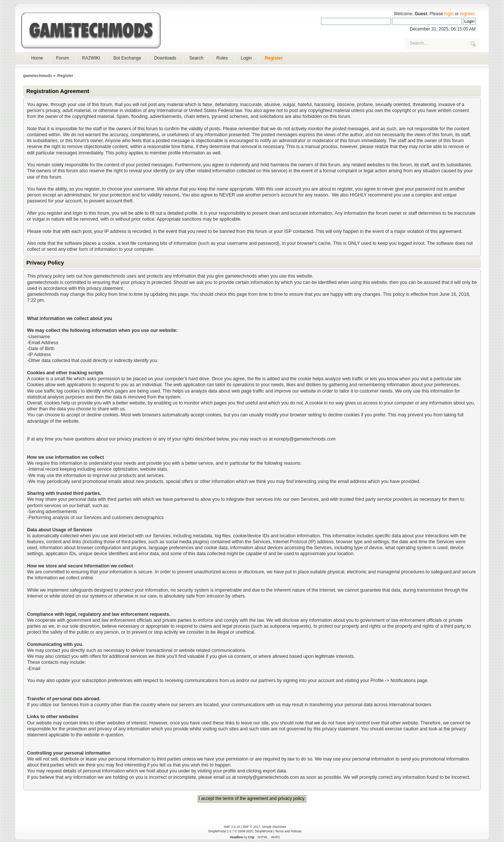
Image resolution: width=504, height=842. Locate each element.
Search (196, 58)
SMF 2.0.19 (232, 827)
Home (37, 58)
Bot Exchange (127, 58)
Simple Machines (274, 827)
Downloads (165, 58)
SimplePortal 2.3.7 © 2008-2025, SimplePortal (240, 831)
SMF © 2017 (251, 827)
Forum (63, 58)
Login (246, 58)
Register (274, 58)
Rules (222, 58)
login (449, 14)
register (467, 14)
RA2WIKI (91, 58)
